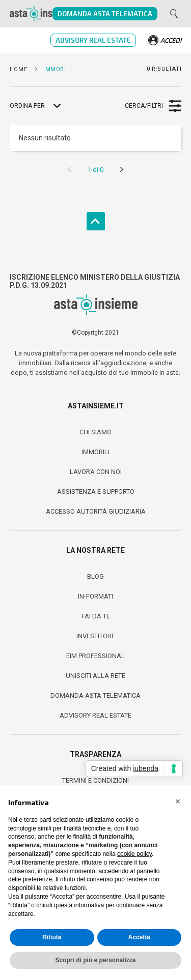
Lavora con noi (96, 472)
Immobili (95, 452)
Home (18, 69)
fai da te (96, 616)
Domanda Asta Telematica (105, 14)
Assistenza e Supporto (96, 492)
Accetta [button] (139, 937)
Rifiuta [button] (52, 937)
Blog (95, 576)
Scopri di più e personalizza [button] (95, 960)
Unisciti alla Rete (95, 676)
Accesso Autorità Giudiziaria (96, 511)
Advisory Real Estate (93, 40)
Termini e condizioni (95, 780)
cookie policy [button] (134, 854)
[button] (178, 801)
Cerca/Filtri (144, 106)
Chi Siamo (95, 432)
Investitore (96, 636)
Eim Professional (95, 656)
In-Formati (95, 596)
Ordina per (27, 106)
